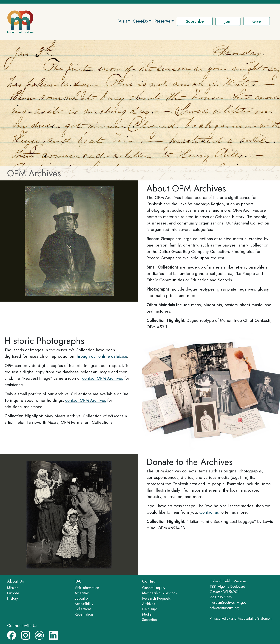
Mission (13, 588)
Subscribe (149, 620)
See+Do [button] (141, 21)
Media (147, 614)
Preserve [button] (162, 21)
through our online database (101, 356)
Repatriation (84, 614)
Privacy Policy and (241, 619)
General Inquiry (154, 588)
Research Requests (156, 598)
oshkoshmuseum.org (225, 608)
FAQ (79, 581)
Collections (83, 609)
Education (82, 598)
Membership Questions (159, 593)
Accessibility (84, 604)
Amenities (82, 593)
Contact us (209, 512)
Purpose (13, 593)
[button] (228, 22)
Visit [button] (123, 21)
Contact (149, 581)
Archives (149, 604)
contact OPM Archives (103, 378)
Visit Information (87, 588)
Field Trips (150, 609)
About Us (16, 581)
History (12, 598)
